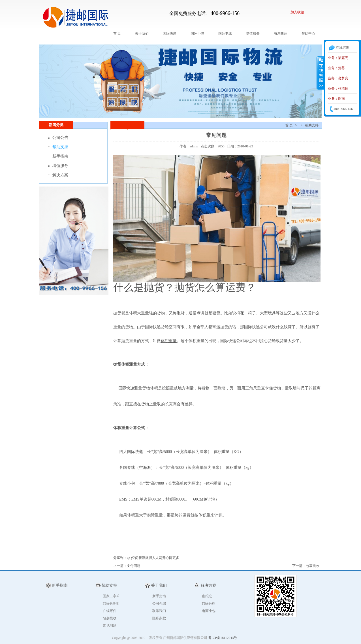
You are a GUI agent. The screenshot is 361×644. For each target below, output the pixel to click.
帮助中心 (308, 33)
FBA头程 (209, 603)
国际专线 (225, 33)
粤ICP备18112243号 (223, 638)
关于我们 (142, 33)
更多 (176, 558)
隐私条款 (159, 618)
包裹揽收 (313, 566)
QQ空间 (133, 558)
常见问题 (110, 626)
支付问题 (134, 566)
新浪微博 (145, 558)
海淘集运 (281, 33)
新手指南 (60, 156)
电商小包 (209, 611)
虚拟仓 (207, 596)
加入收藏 (297, 12)
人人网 (157, 558)
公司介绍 (159, 603)
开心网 (167, 558)
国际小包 (197, 33)
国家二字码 (111, 596)
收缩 (321, 73)
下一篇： (299, 566)
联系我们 (159, 611)
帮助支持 (312, 125)
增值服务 (253, 33)
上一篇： (120, 566)
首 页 (117, 33)
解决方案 (60, 175)
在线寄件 (110, 611)
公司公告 (60, 138)
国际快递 (170, 33)
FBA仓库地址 (113, 603)
